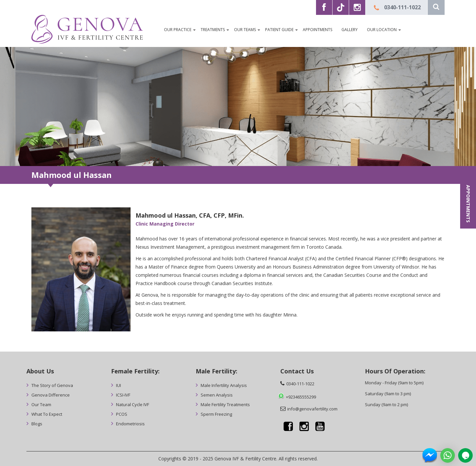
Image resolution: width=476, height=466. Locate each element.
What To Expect (47, 414)
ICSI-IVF (123, 395)
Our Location (382, 30)
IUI (119, 385)
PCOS (122, 414)
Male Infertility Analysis (224, 385)
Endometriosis (130, 424)
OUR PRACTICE (178, 30)
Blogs (37, 424)
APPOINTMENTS (468, 204)
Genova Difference (51, 395)
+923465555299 (301, 397)
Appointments (317, 30)
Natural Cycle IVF (133, 404)
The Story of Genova (52, 385)
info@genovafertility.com (312, 409)
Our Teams (245, 30)
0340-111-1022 (402, 7)
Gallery (350, 30)
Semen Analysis (217, 395)
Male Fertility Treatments (225, 404)
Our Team (41, 404)
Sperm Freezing (216, 414)
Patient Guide (279, 30)
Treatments (213, 30)
